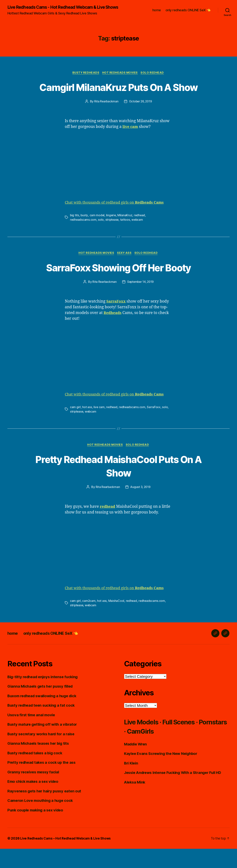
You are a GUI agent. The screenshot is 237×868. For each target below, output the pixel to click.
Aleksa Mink (135, 801)
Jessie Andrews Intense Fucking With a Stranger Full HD (176, 792)
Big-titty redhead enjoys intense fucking (45, 696)
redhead (140, 234)
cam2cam (89, 620)
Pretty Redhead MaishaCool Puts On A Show (118, 485)
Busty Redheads (85, 78)
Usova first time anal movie (32, 734)
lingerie (111, 234)
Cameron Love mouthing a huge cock (42, 820)
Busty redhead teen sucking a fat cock (43, 724)
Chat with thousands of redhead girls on (117, 221)
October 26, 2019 (141, 120)
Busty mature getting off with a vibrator (44, 744)
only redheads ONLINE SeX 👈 (188, 12)
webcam (138, 238)
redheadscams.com (83, 238)
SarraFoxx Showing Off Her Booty (119, 286)
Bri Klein (132, 782)
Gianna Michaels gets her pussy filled (42, 705)
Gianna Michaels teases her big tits (40, 763)
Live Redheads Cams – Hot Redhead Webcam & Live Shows (67, 858)
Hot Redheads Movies (120, 78)
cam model (97, 234)
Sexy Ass (125, 272)
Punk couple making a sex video (37, 829)
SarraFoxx (155, 426)
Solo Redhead (154, 78)
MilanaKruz (126, 234)
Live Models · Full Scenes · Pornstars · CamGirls (168, 745)
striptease (113, 238)
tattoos (126, 238)
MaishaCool (116, 620)
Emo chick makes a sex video (35, 801)
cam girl (75, 426)
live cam (99, 426)
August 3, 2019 (141, 506)
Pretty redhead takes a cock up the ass (43, 782)
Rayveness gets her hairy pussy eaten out (46, 810)
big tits (75, 234)
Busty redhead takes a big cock (36, 772)
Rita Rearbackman (106, 120)
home (157, 12)
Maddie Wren (136, 763)
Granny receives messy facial (35, 791)
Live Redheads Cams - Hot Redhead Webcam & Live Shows (60, 10)
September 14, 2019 (141, 301)
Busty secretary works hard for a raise (43, 753)
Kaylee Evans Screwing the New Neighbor (163, 773)
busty (84, 234)
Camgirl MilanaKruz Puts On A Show (118, 99)
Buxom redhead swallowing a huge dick (44, 715)
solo (101, 238)
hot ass (87, 426)
